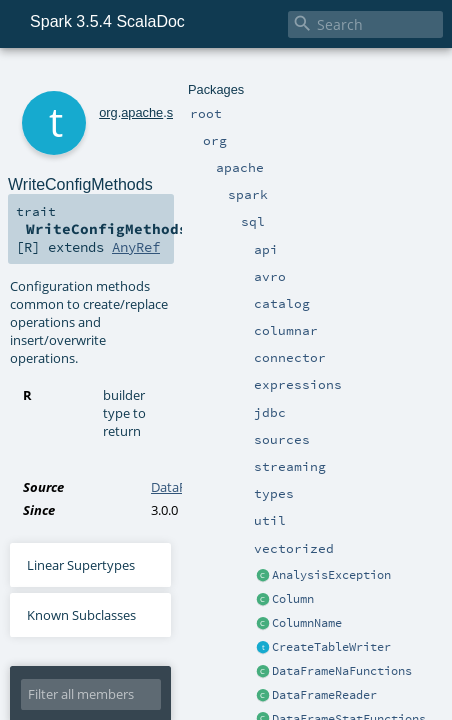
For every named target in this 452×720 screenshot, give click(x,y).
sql (182, 77)
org (81, 77)
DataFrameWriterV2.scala (226, 332)
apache (115, 77)
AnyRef (301, 182)
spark (155, 77)
